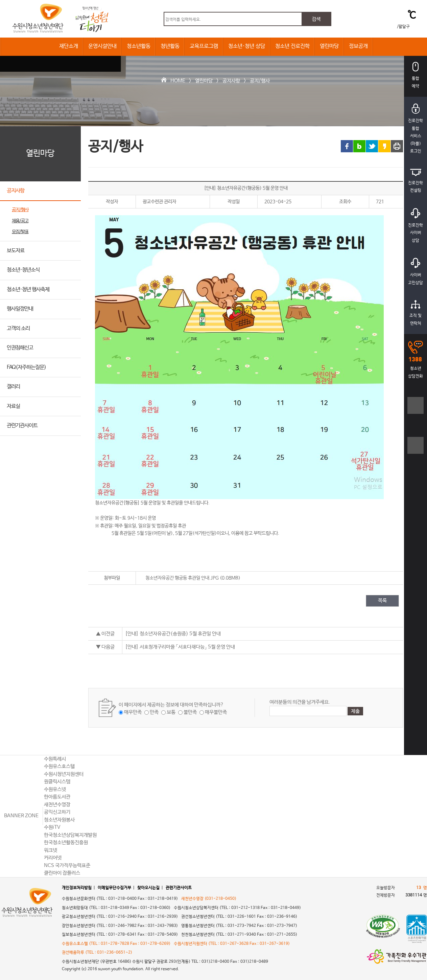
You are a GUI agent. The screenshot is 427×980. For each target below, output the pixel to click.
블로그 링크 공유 (359, 146)
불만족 (190, 712)
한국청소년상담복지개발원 (70, 835)
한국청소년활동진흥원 (66, 842)
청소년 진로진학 (292, 46)
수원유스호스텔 (59, 766)
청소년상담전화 (416, 360)
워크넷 (51, 850)
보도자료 (16, 251)
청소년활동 (139, 46)
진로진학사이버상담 (416, 226)
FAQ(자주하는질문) (26, 367)
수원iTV (52, 827)
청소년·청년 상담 (247, 46)
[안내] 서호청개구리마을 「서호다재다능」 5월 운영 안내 (180, 647)
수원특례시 (55, 759)
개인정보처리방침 (77, 888)
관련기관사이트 (22, 426)
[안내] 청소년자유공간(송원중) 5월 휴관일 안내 (173, 634)
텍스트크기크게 (416, 409)
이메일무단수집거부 (114, 888)
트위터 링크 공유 (372, 146)
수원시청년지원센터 (64, 774)
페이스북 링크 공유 (347, 146)
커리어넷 (53, 858)
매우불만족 (216, 712)
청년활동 (170, 46)
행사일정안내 (20, 309)
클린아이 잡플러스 (62, 873)
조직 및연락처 (416, 313)
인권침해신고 (20, 348)
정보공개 (358, 46)
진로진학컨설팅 (416, 181)
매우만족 (133, 712)
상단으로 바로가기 (416, 734)
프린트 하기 (397, 146)
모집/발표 (20, 232)
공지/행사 (260, 81)
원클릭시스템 (57, 782)
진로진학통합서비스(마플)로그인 (416, 129)
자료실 (13, 406)
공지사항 (231, 81)
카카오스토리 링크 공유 (384, 146)
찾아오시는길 (148, 888)
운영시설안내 (102, 46)
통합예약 (416, 75)
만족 (154, 712)
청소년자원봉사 (59, 820)
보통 (171, 712)
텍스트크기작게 (416, 449)
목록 (382, 600)
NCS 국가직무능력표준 (67, 865)
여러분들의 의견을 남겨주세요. (300, 702)
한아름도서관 (57, 797)
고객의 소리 (18, 328)
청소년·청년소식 (23, 270)
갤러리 (13, 387)
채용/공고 (20, 221)
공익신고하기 (57, 812)
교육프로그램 (204, 46)
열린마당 (329, 46)
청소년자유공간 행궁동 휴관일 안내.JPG (182, 578)
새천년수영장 (57, 805)
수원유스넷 (55, 789)
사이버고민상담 (416, 272)
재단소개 (69, 46)
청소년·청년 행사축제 (28, 289)
